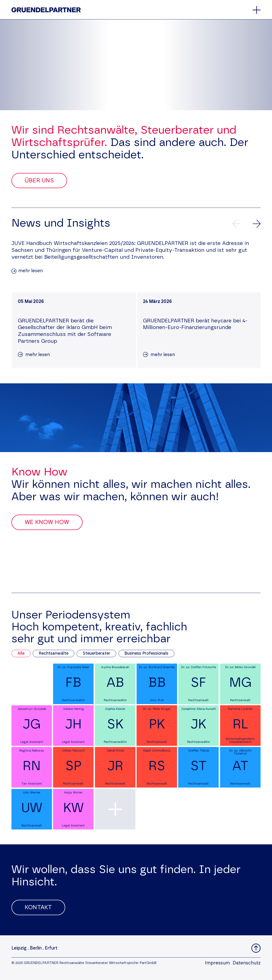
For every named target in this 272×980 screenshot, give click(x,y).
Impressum (217, 963)
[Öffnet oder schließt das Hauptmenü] (257, 10)
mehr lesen (31, 271)
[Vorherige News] (236, 224)
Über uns (39, 181)
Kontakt (38, 907)
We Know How (47, 522)
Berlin (36, 948)
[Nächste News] (257, 224)
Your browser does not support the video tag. (136, 65)
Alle (21, 653)
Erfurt (51, 948)
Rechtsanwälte (54, 653)
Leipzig (19, 948)
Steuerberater (96, 653)
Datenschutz (247, 963)
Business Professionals (146, 653)
